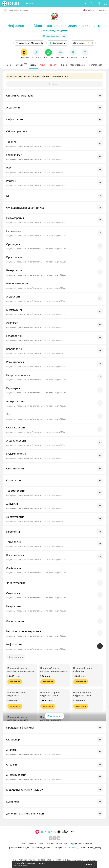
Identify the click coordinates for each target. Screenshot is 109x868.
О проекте (21, 844)
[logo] (11, 3)
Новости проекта (36, 844)
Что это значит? (21, 866)
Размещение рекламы (57, 844)
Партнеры (57, 848)
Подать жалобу (71, 848)
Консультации (16, 657)
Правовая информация (18, 848)
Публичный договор (41, 848)
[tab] (10, 65)
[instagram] (51, 838)
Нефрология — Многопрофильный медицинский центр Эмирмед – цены (55, 28)
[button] (32, 3)
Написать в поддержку (91, 848)
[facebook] (55, 838)
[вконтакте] (59, 838)
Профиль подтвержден (54, 36)
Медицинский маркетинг (81, 844)
